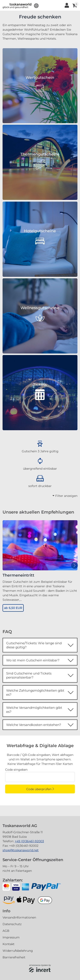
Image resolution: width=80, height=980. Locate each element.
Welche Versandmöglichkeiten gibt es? (34, 710)
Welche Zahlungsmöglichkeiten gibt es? (35, 692)
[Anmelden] (66, 5)
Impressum (11, 937)
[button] (36, 5)
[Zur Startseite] (17, 5)
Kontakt (9, 944)
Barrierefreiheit (14, 957)
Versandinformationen (19, 917)
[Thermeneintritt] (40, 545)
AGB (6, 931)
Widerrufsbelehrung (18, 951)
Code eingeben (16, 770)
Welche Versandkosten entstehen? (34, 725)
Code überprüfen (39, 789)
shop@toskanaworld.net (21, 850)
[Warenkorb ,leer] (74, 5)
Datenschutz (12, 924)
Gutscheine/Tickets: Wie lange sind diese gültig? (34, 645)
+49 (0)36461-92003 (29, 841)
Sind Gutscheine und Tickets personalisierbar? (29, 675)
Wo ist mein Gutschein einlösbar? (33, 660)
